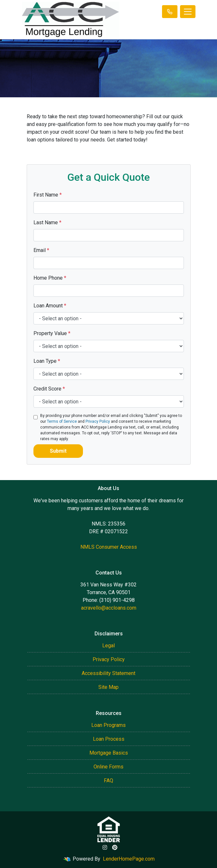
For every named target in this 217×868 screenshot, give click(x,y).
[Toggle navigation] (188, 12)
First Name (48, 195)
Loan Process (109, 739)
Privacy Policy (98, 421)
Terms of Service (62, 421)
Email (41, 250)
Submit (58, 451)
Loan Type (47, 361)
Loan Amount (50, 306)
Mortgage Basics (109, 753)
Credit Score (49, 389)
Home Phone (50, 278)
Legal (108, 646)
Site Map (108, 687)
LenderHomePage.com (129, 859)
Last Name (47, 222)
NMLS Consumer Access (109, 547)
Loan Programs (108, 725)
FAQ (108, 781)
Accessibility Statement (108, 673)
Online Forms (108, 767)
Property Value (52, 333)
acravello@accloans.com (109, 608)
